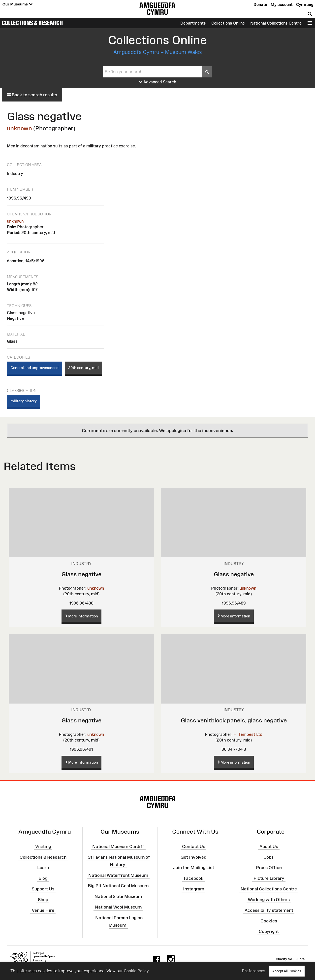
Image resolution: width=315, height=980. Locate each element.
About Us (269, 846)
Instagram (194, 889)
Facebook (194, 878)
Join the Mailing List (194, 868)
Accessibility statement (269, 910)
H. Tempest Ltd (248, 734)
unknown (19, 128)
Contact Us (194, 846)
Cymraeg (305, 4)
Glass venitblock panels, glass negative (234, 720)
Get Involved (193, 857)
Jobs (269, 857)
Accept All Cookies (287, 971)
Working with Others (269, 900)
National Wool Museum (118, 907)
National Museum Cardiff (118, 846)
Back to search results (32, 95)
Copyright (269, 931)
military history (24, 401)
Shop (43, 900)
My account (282, 4)
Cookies (269, 921)
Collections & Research (32, 23)
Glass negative (81, 574)
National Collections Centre (276, 23)
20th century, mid (83, 368)
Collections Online (228, 23)
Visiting (43, 846)
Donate (260, 4)
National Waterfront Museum (118, 875)
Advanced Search (158, 82)
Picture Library (269, 878)
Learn (43, 868)
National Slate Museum (118, 896)
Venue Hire (43, 910)
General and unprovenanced (34, 368)
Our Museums (17, 4)
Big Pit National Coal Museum (118, 886)
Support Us (43, 889)
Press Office (269, 868)
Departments (193, 23)
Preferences (254, 971)
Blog (43, 878)
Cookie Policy (136, 971)
